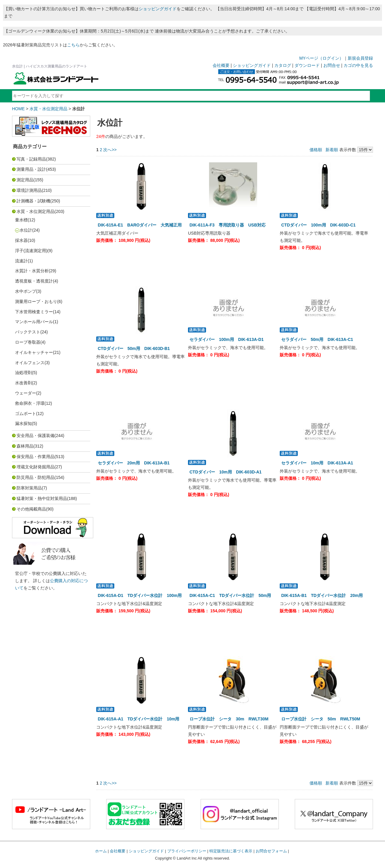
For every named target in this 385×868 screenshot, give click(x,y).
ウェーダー (26, 393)
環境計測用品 (29, 190)
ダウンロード (307, 65)
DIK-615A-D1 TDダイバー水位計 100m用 (140, 595)
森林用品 (25, 446)
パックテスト (28, 332)
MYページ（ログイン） (321, 58)
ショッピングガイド (158, 9)
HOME (18, 109)
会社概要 (221, 65)
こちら (73, 45)
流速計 (21, 261)
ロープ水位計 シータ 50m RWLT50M (321, 719)
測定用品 (25, 180)
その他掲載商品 (31, 509)
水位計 (26, 230)
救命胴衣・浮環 (30, 403)
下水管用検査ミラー (34, 312)
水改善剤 (23, 383)
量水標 (21, 220)
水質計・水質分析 (32, 271)
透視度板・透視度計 (34, 281)
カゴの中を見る (358, 65)
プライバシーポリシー (187, 851)
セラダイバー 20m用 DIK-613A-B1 (134, 463)
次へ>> (110, 150)
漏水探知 (23, 423)
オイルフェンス (30, 363)
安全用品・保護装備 (35, 436)
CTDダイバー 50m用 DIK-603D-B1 (134, 348)
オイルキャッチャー (34, 352)
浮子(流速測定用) (31, 251)
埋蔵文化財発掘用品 (35, 467)
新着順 (332, 150)
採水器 (21, 240)
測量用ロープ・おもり (36, 301)
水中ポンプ (26, 291)
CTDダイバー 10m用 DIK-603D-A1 (226, 472)
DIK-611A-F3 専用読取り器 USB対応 (228, 225)
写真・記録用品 (31, 159)
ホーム (101, 851)
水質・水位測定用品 (48, 109)
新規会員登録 (360, 58)
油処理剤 (23, 373)
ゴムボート (26, 414)
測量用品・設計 (31, 169)
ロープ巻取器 (28, 342)
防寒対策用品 (29, 488)
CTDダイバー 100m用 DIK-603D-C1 (318, 225)
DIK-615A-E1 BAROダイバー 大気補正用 (140, 225)
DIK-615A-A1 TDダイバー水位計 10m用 (139, 719)
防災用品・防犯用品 (35, 477)
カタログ (283, 65)
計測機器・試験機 (33, 201)
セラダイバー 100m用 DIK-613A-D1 (227, 339)
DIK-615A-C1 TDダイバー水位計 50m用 (230, 595)
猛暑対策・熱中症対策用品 (42, 498)
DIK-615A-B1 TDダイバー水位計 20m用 (322, 595)
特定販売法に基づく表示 (231, 851)
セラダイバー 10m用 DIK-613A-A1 (317, 463)
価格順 (316, 150)
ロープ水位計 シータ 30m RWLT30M (229, 719)
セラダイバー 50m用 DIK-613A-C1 (317, 339)
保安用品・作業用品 (35, 457)
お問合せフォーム (271, 851)
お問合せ (332, 65)
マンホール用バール (34, 322)
